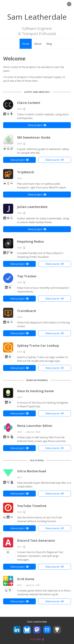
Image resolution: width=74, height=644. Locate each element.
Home (26, 44)
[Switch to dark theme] (69, 5)
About (38, 44)
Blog (49, 44)
